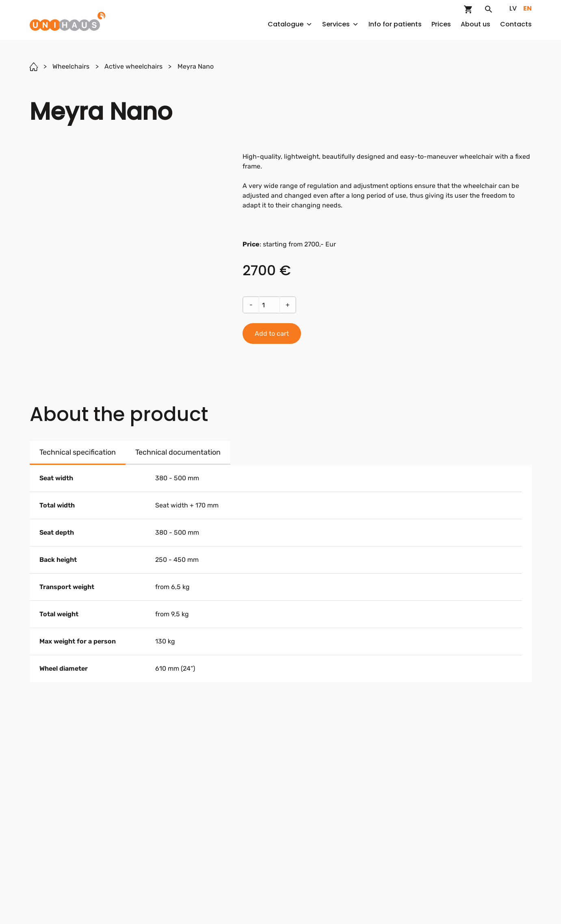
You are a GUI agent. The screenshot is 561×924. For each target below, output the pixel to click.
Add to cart (272, 334)
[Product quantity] (269, 305)
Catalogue (290, 24)
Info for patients (395, 24)
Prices (441, 24)
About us (475, 24)
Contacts (516, 24)
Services (340, 24)
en (527, 8)
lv (513, 8)
